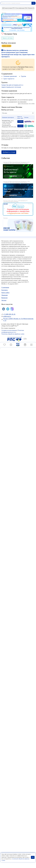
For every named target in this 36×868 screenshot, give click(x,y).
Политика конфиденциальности (13, 331)
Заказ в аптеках (7, 38)
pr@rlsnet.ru (7, 316)
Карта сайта (5, 293)
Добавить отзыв (9, 152)
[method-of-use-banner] (17, 18)
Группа (23, 76)
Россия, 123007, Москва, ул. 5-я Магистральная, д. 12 (18, 320)
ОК (33, 857)
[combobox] (16, 3)
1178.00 (20, 122)
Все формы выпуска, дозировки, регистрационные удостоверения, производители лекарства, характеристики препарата (18, 54)
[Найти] (34, 3)
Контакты (5, 290)
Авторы (4, 300)
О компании (5, 287)
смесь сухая (6, 46)
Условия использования (9, 330)
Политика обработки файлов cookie (13, 334)
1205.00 (20, 126)
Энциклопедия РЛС (9, 8)
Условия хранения (10, 76)
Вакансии (4, 298)
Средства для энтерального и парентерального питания (12, 86)
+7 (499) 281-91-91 (9, 314)
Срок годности (9, 79)
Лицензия (5, 295)
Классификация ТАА (21, 8)
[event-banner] (18, 209)
